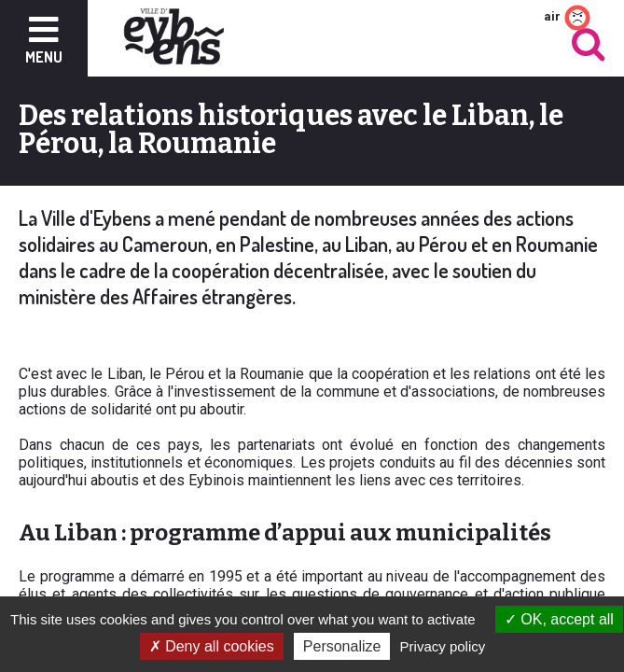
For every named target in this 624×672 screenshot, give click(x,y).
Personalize (342, 646)
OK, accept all (559, 619)
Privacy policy (443, 646)
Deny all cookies (212, 646)
